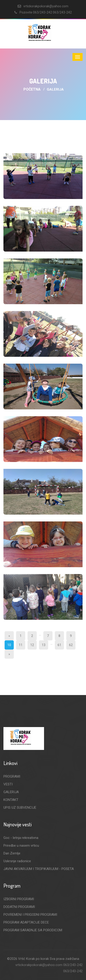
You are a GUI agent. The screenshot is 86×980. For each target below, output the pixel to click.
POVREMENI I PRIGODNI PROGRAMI (30, 915)
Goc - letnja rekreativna (21, 838)
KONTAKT (11, 800)
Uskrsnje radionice (17, 861)
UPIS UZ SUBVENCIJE (20, 808)
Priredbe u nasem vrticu (21, 846)
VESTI (8, 784)
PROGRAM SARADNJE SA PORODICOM (33, 930)
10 (9, 645)
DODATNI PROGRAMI (19, 907)
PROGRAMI (12, 776)
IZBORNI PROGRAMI (19, 899)
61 (59, 645)
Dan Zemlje (12, 853)
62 (71, 645)
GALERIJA (11, 792)
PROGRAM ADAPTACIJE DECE (26, 922)
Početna (32, 89)
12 (32, 645)
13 (44, 645)
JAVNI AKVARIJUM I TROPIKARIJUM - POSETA (39, 869)
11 (21, 645)
